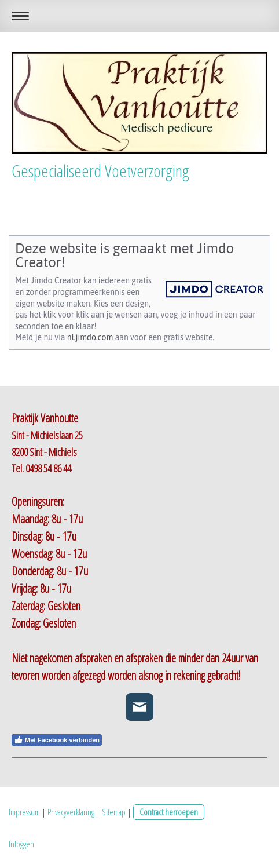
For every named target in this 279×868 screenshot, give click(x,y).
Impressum (24, 812)
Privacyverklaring (71, 812)
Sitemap (114, 812)
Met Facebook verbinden (57, 740)
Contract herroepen (169, 812)
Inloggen (21, 844)
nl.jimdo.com (90, 337)
